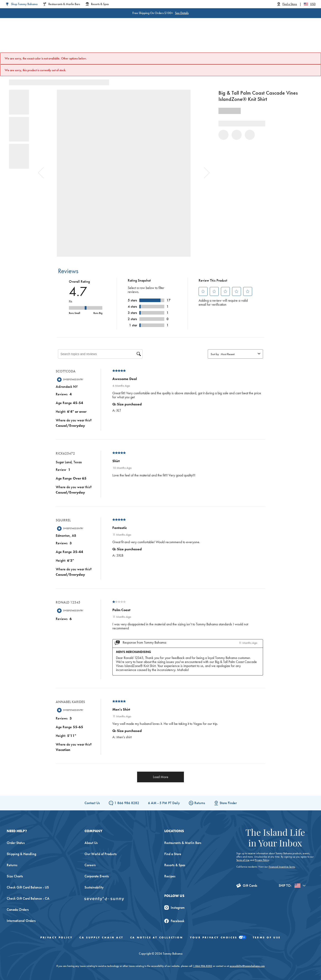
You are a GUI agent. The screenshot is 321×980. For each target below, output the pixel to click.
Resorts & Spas (175, 865)
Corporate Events (97, 876)
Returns (197, 803)
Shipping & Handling (21, 854)
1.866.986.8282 (203, 966)
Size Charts (15, 876)
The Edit (206, 40)
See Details (173, 13)
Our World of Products (101, 854)
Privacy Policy (262, 860)
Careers (90, 865)
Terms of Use (243, 860)
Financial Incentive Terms (282, 867)
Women (75, 40)
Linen (136, 40)
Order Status (16, 843)
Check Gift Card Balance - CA (28, 898)
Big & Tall (115, 40)
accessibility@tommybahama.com (247, 966)
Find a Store (173, 854)
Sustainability (94, 887)
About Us (91, 843)
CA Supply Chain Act (101, 937)
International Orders (21, 921)
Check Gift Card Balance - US (28, 887)
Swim (153, 40)
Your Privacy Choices (218, 938)
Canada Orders (18, 910)
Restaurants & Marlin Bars (183, 843)
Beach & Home (178, 40)
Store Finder (225, 803)
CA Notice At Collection (157, 937)
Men (94, 40)
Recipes (170, 876)
